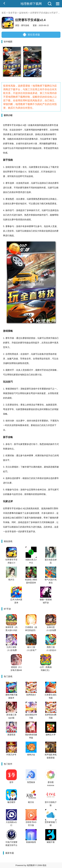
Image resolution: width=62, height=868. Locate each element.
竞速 (56, 125)
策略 (10, 331)
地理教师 (31, 865)
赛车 (9, 125)
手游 (5, 130)
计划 (39, 375)
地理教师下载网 (31, 4)
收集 (42, 354)
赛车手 (13, 172)
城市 (20, 144)
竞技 (9, 231)
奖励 (33, 338)
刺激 (37, 125)
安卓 (16, 125)
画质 (19, 139)
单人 (50, 226)
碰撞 (39, 518)
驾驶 (33, 130)
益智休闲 (23, 13)
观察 (8, 370)
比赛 (9, 188)
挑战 (43, 125)
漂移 (12, 389)
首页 (4, 13)
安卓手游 (12, 13)
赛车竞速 (27, 531)
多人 (5, 231)
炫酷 (9, 139)
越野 (50, 144)
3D (15, 139)
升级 (12, 338)
